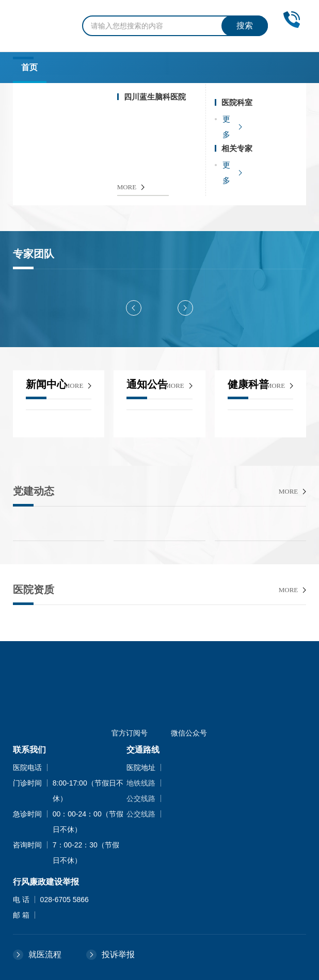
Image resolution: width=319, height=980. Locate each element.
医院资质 (34, 590)
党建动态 (34, 491)
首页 (29, 67)
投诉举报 (118, 954)
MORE (127, 187)
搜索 (245, 26)
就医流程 (45, 954)
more (74, 386)
